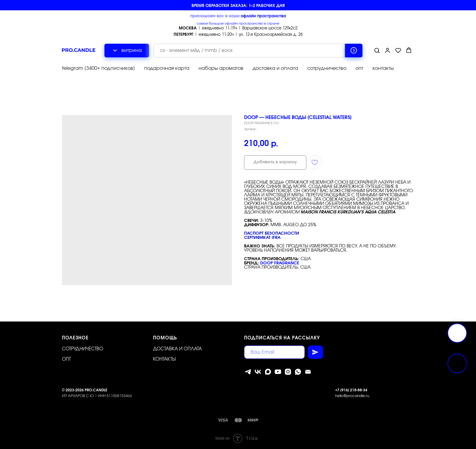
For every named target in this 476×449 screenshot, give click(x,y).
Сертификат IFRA (262, 238)
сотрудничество (327, 68)
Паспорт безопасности (272, 233)
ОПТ (66, 359)
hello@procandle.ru (352, 396)
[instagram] (288, 372)
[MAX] (268, 372)
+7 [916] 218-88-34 (351, 390)
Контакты (164, 359)
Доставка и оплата (177, 349)
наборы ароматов (221, 68)
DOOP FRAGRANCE (280, 263)
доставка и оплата (275, 68)
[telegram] (248, 372)
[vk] (258, 372)
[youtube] (278, 372)
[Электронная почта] (308, 372)
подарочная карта (167, 68)
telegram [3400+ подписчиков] (99, 68)
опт (359, 68)
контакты (383, 68)
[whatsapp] (298, 372)
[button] (377, 50)
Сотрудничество (83, 349)
